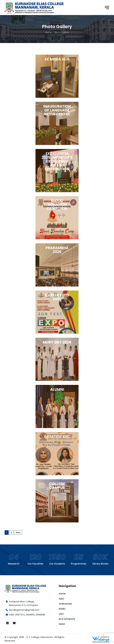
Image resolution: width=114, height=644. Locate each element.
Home (48, 32)
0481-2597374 (17, 615)
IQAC (62, 599)
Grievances (65, 604)
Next (18, 533)
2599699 (40, 615)
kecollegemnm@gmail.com (24, 610)
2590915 (30, 615)
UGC (61, 614)
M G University (67, 619)
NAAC (62, 624)
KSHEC (62, 609)
